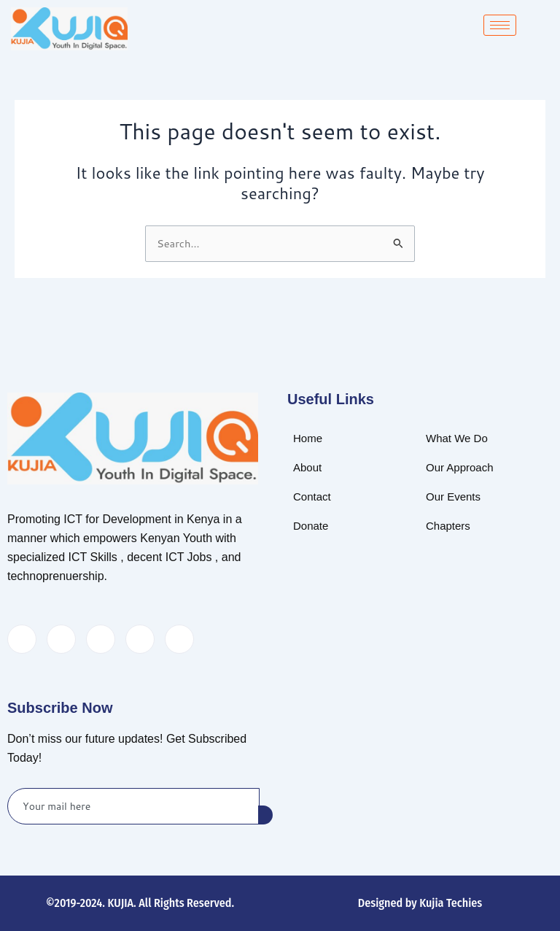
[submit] (265, 815)
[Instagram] (179, 639)
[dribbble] (140, 639)
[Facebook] (22, 639)
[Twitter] (61, 639)
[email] (133, 806)
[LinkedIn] (101, 639)
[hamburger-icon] (500, 25)
